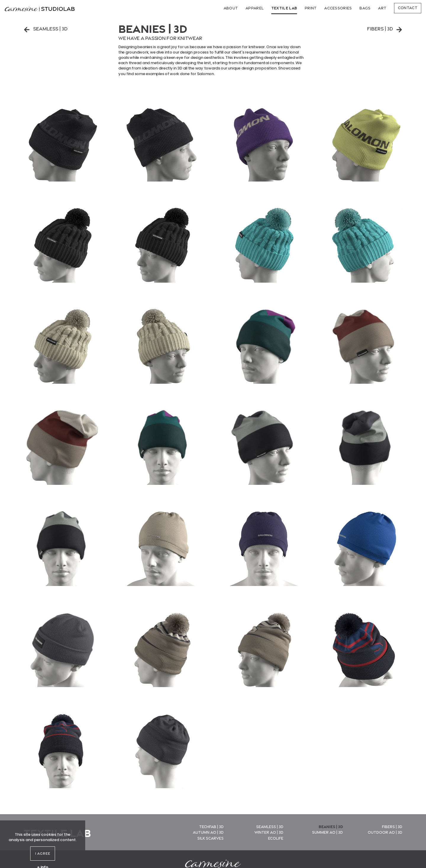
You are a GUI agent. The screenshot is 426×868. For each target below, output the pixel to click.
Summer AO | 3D (327, 832)
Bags (365, 8)
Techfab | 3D (211, 826)
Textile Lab (284, 8)
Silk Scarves (210, 838)
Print (311, 8)
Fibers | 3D (385, 29)
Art (382, 8)
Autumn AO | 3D (208, 832)
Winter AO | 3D (269, 832)
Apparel (255, 8)
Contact (408, 7)
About (231, 8)
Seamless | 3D (46, 29)
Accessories (338, 8)
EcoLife (276, 838)
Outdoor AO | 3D (385, 832)
